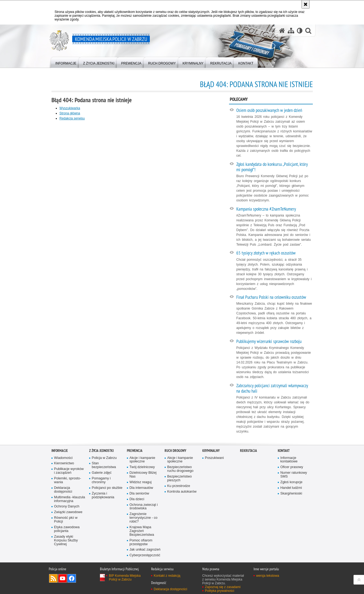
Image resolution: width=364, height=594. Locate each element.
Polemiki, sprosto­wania (68, 480)
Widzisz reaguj (141, 482)
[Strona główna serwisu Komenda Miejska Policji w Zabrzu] (282, 31)
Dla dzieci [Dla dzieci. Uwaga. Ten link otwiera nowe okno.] (137, 499)
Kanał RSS (53, 578)
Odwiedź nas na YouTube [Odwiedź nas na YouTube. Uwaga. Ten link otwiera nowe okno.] (63, 578)
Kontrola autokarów (182, 492)
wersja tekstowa (268, 576)
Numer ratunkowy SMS (294, 475)
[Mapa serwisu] (291, 31)
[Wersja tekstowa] (300, 31)
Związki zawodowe (68, 512)
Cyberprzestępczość (145, 555)
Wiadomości (63, 458)
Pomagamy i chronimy (101, 480)
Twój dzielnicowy (142, 467)
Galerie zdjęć (102, 473)
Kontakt (284, 451)
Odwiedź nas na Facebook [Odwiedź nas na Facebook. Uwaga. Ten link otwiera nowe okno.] (72, 578)
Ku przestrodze (179, 486)
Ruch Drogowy (175, 451)
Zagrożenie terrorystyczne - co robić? (144, 518)
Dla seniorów (139, 494)
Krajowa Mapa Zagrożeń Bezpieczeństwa (142, 531)
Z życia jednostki (101, 451)
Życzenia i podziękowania (103, 495)
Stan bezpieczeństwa (104, 465)
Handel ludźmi (291, 488)
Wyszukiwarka (70, 108)
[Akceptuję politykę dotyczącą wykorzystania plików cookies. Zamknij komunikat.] (306, 4)
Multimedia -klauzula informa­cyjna (70, 499)
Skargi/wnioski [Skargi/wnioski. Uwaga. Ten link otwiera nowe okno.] (291, 494)
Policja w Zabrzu (104, 458)
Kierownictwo (64, 463)
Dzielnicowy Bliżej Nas (143, 475)
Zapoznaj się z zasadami (223, 587)
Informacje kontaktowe (289, 460)
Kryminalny (211, 451)
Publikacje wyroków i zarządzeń (69, 471)
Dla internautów (141, 488)
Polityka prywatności (220, 591)
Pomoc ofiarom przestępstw (141, 542)
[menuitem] (66, 62)
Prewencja (135, 451)
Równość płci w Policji (66, 520)
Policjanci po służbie (107, 488)
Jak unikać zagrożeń (145, 550)
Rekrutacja (249, 451)
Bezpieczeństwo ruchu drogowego (181, 469)
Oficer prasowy (292, 467)
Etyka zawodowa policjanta (67, 529)
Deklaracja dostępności (63, 490)
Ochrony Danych (67, 507)
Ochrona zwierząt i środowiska (144, 507)
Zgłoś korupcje (292, 482)
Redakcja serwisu (72, 118)
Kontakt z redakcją (167, 576)
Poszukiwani (214, 458)
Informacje (60, 451)
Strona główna (70, 113)
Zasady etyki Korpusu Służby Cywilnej (66, 540)
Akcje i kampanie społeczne (142, 460)
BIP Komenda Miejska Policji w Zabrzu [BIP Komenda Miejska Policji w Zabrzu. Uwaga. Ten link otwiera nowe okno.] (125, 578)
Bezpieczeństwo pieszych (180, 478)
